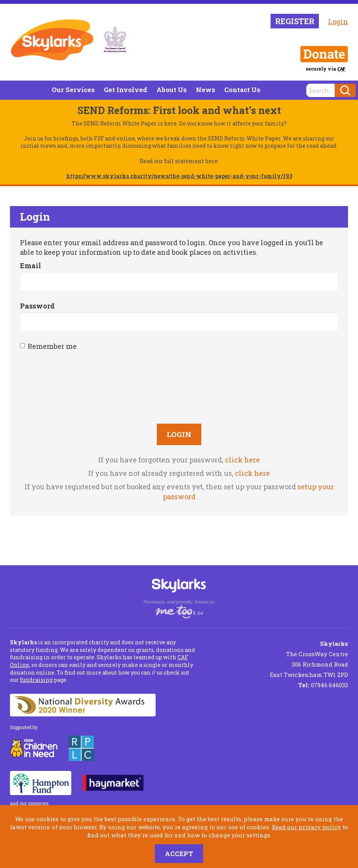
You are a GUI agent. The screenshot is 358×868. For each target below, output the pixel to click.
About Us (172, 90)
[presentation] (179, 386)
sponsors (38, 803)
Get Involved (126, 90)
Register (295, 21)
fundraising (36, 680)
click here (242, 460)
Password (37, 306)
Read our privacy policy (306, 827)
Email (30, 266)
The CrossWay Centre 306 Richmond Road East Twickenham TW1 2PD (309, 659)
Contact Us (242, 90)
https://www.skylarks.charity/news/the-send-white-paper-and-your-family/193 (179, 176)
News (205, 90)
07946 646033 (323, 685)
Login (338, 21)
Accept (179, 854)
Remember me (48, 346)
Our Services (73, 90)
